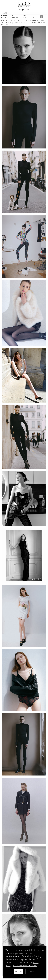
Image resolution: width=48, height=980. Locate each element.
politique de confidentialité (25, 966)
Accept (19, 971)
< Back (4, 13)
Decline (31, 971)
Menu (24, 10)
